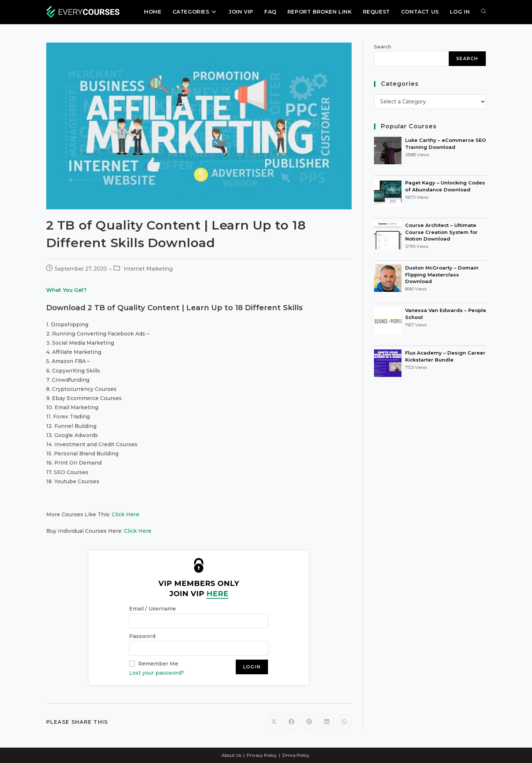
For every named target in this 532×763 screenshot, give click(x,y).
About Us (231, 755)
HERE (217, 594)
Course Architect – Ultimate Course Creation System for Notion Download (441, 232)
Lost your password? (157, 673)
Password (142, 636)
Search (383, 47)
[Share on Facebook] (291, 722)
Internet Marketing (148, 269)
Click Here (126, 514)
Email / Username (153, 609)
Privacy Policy (262, 755)
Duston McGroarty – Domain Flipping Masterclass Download (442, 274)
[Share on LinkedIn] (327, 722)
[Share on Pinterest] (309, 722)
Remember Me (158, 664)
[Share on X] (274, 722)
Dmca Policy (296, 755)
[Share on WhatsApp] (344, 722)
